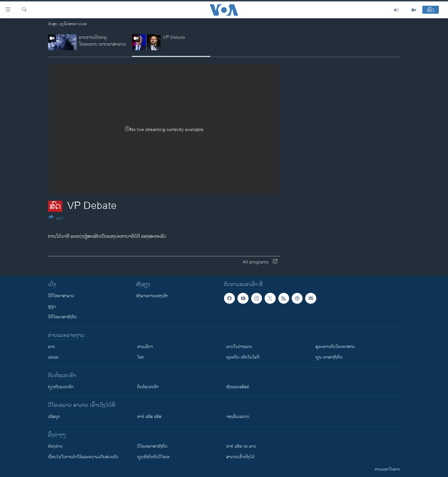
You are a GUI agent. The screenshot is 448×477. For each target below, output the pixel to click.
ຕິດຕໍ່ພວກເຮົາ (148, 387)
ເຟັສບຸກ (54, 417)
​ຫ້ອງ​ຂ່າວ (55, 446)
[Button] (56, 219)
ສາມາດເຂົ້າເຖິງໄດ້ (240, 457)
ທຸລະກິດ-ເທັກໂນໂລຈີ (243, 357)
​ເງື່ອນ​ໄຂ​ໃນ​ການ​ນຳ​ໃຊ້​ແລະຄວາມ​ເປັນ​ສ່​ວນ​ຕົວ (83, 457)
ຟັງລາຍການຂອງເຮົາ (152, 296)
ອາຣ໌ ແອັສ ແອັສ (149, 417)
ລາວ (52, 347)
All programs (260, 262)
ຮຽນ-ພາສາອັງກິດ (329, 357)
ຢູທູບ (52, 306)
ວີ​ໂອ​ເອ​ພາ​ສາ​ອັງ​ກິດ (152, 446)
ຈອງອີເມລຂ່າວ (238, 417)
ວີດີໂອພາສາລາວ (61, 296)
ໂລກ (141, 357)
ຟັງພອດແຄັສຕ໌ (238, 387)
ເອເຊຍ (53, 357)
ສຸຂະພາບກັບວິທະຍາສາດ (335, 347)
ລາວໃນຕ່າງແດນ (239, 347)
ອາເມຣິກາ (145, 347)
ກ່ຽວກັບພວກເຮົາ (61, 387)
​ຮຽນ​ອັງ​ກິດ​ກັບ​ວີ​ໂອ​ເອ (153, 457)
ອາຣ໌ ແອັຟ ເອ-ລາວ (241, 446)
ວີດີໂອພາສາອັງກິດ (62, 317)
